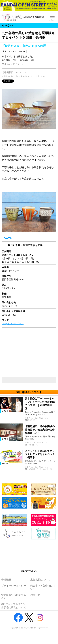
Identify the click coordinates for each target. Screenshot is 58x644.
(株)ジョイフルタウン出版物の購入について (14, 606)
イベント (12, 51)
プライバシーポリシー (14, 586)
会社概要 (6, 580)
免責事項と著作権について (43, 587)
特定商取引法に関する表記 (14, 596)
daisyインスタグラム (13, 323)
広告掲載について (40, 580)
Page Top (27, 571)
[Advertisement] (29, 552)
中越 (4, 51)
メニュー (52, 20)
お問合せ (35, 595)
